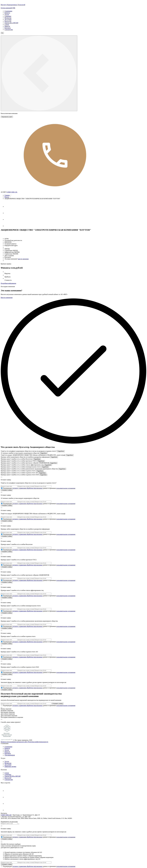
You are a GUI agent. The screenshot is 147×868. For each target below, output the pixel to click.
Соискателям (9, 30)
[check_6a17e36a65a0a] (2, 580)
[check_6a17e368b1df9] (2, 488)
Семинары (8, 16)
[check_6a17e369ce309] (2, 550)
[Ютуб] (8, 213)
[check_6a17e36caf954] (2, 837)
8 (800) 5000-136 (49, 192)
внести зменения (23, 259)
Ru (2, 33)
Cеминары (8, 775)
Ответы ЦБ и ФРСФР (11, 23)
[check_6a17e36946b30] (2, 519)
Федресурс (8, 18)
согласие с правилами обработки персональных (27, 488)
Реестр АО (8, 21)
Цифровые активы (10, 766)
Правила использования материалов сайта (14, 742)
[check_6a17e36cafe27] (2, 866)
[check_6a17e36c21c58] (2, 672)
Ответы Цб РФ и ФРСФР (12, 776)
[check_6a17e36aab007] (2, 596)
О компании (8, 11)
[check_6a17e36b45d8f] (2, 626)
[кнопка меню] (39, 73)
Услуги (7, 14)
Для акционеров (10, 755)
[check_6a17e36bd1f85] (2, 657)
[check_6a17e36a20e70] (2, 565)
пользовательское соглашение (66, 488)
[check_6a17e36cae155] (2, 705)
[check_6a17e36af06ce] (2, 611)
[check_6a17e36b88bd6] (2, 642)
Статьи (7, 25)
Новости (7, 26)
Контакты (8, 28)
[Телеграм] (8, 207)
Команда (7, 13)
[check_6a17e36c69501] (2, 688)
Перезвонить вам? (7, 117)
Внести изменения (7, 298)
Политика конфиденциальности (38, 742)
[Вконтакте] (8, 219)
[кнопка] (1, 841)
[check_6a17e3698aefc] (2, 534)
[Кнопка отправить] (18, 824)
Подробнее (61, 451)
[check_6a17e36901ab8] (2, 503)
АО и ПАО (8, 19)
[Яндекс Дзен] (8, 226)
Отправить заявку (7, 490)
